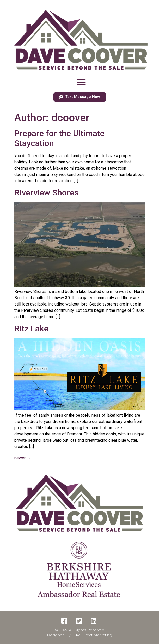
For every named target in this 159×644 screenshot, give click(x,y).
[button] (81, 82)
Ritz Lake (31, 329)
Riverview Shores (46, 193)
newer (23, 458)
